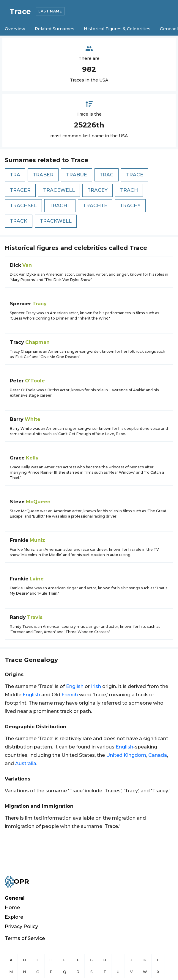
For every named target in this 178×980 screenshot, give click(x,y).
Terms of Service (25, 938)
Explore (14, 917)
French (70, 695)
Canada (158, 755)
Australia (26, 763)
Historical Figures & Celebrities (117, 29)
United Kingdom (126, 755)
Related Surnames (55, 29)
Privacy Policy (21, 926)
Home (12, 908)
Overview (15, 29)
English (75, 686)
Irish (96, 686)
